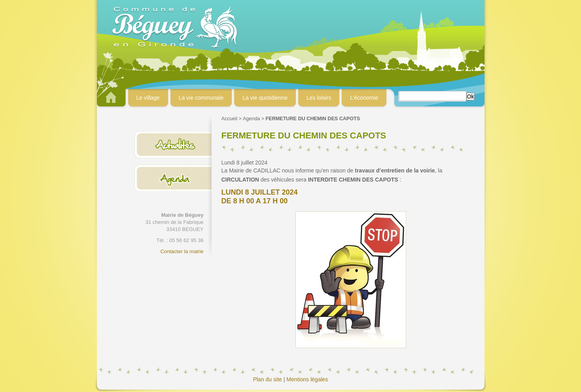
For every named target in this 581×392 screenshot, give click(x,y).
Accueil (230, 119)
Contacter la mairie (182, 251)
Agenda (251, 119)
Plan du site (268, 379)
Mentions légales (307, 379)
